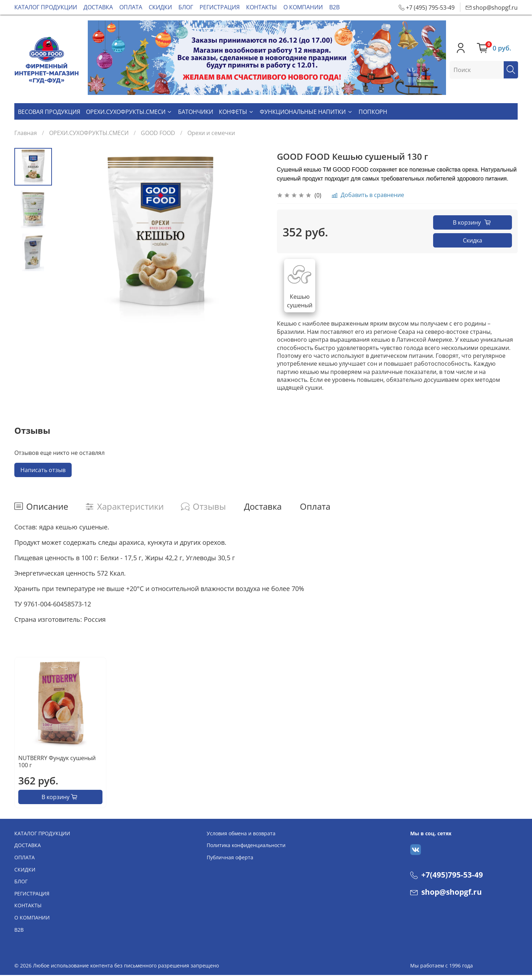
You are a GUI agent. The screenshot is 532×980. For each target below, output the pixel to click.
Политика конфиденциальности (246, 845)
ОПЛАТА (131, 7)
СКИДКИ (160, 7)
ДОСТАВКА (98, 7)
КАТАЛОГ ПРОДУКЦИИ (46, 7)
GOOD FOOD (158, 133)
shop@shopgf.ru (446, 892)
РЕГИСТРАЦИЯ (220, 7)
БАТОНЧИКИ (196, 112)
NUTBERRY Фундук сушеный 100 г (57, 762)
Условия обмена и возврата (241, 833)
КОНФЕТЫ (236, 112)
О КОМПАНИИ (303, 7)
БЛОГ (186, 7)
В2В (334, 7)
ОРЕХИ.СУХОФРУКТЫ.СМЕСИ (129, 112)
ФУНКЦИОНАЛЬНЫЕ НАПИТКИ (306, 112)
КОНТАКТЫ (262, 7)
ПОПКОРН (373, 112)
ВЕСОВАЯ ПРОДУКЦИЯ (49, 112)
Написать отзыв (43, 470)
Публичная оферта (230, 857)
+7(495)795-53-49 (447, 875)
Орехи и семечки (211, 133)
